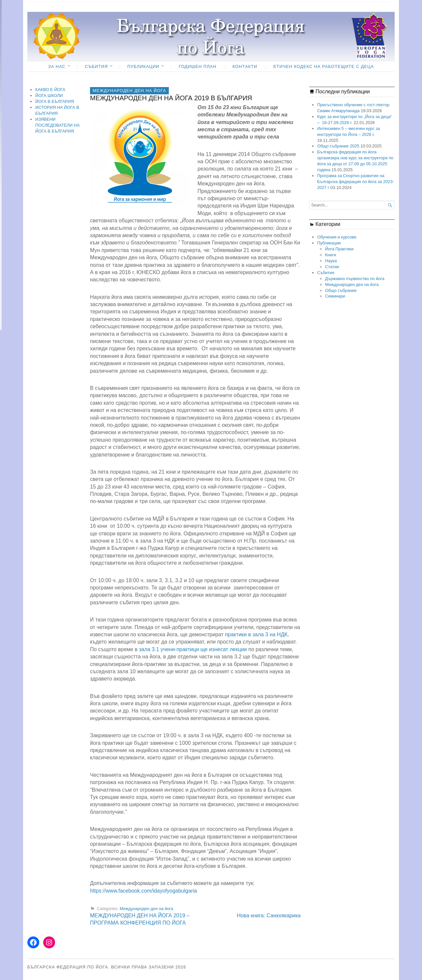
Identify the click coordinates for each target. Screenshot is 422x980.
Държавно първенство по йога (355, 279)
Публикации (143, 66)
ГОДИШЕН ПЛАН (197, 66)
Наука (331, 261)
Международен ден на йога (129, 91)
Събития (96, 66)
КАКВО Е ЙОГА (50, 90)
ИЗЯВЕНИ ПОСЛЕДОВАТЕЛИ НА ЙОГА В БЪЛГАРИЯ (57, 125)
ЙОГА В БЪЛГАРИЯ (55, 101)
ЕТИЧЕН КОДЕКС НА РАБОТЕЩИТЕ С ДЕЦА (324, 66)
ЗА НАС (57, 66)
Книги (331, 255)
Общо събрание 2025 (338, 146)
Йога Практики (339, 249)
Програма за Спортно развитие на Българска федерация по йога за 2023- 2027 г (356, 182)
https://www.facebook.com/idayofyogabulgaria (144, 891)
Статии (332, 267)
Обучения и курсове (337, 237)
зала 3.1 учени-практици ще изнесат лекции (193, 649)
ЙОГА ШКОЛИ (49, 95)
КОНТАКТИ (245, 66)
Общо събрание (341, 290)
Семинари (335, 296)
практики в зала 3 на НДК (256, 634)
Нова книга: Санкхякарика (269, 916)
